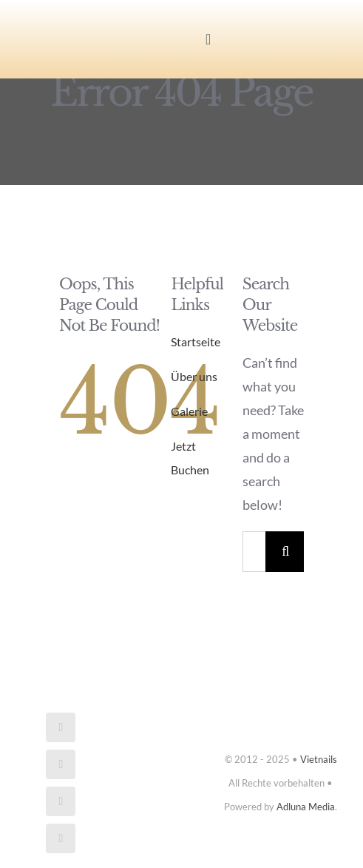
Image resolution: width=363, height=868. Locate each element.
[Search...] (254, 552)
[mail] (61, 801)
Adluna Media (306, 807)
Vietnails (319, 759)
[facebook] (61, 727)
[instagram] (61, 764)
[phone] (61, 838)
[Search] (286, 552)
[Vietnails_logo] (71, 25)
